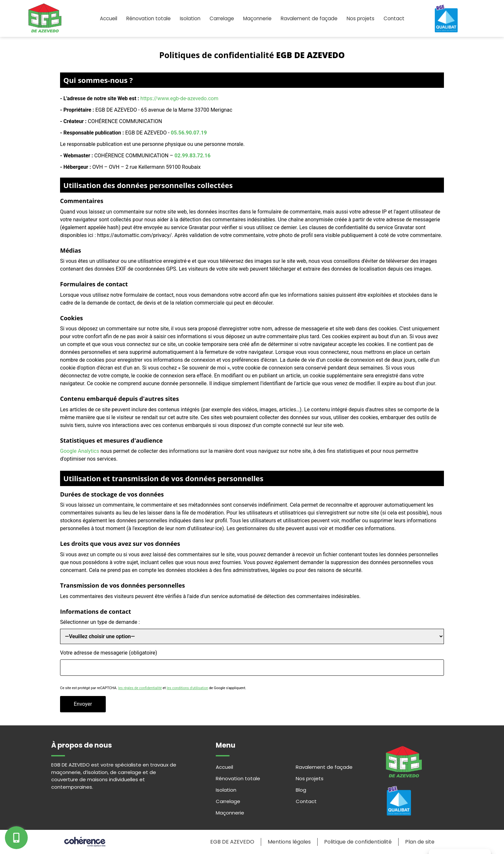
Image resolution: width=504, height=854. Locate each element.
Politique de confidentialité (357, 842)
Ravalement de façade (312, 18)
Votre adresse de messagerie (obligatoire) (109, 653)
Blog (301, 790)
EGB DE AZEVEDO (231, 842)
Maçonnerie (258, 18)
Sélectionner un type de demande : (100, 622)
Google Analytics (80, 451)
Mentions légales (288, 842)
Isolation (188, 18)
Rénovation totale (145, 18)
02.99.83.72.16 (193, 156)
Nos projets (365, 18)
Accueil (104, 18)
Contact (399, 18)
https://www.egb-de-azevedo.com (179, 98)
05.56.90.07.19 (189, 133)
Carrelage (221, 18)
